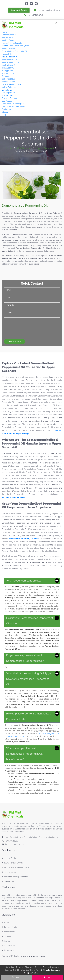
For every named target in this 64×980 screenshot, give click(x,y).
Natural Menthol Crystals (12, 43)
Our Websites (8, 950)
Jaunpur (5, 497)
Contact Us (6, 109)
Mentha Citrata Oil (9, 65)
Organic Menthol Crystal (12, 84)
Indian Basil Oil (8, 68)
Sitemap (5, 112)
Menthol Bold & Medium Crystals (15, 46)
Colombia (35, 539)
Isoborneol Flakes (9, 79)
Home (4, 32)
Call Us (16, 977)
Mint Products (7, 38)
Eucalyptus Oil (8, 71)
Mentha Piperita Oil (9, 60)
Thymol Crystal (8, 73)
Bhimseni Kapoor (9, 95)
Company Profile (9, 35)
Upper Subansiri (45, 148)
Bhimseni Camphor (10, 98)
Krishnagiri (15, 497)
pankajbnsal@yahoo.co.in (15, 736)
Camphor (6, 76)
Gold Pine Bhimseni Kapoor (13, 104)
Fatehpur (26, 433)
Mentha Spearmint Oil (10, 62)
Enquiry (48, 977)
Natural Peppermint (10, 57)
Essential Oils (7, 54)
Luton (27, 539)
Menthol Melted (8, 49)
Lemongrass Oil (8, 93)
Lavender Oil (7, 90)
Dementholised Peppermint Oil (14, 51)
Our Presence (25, 148)
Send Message (14, 341)
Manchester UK (16, 539)
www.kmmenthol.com (33, 956)
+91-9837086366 (34, 15)
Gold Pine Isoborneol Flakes (13, 106)
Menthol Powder (9, 82)
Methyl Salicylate (9, 87)
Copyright (10, 967)
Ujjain (23, 497)
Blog (4, 115)
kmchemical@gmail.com (47, 10)
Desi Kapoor (7, 101)
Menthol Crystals (9, 40)
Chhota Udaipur (14, 433)
